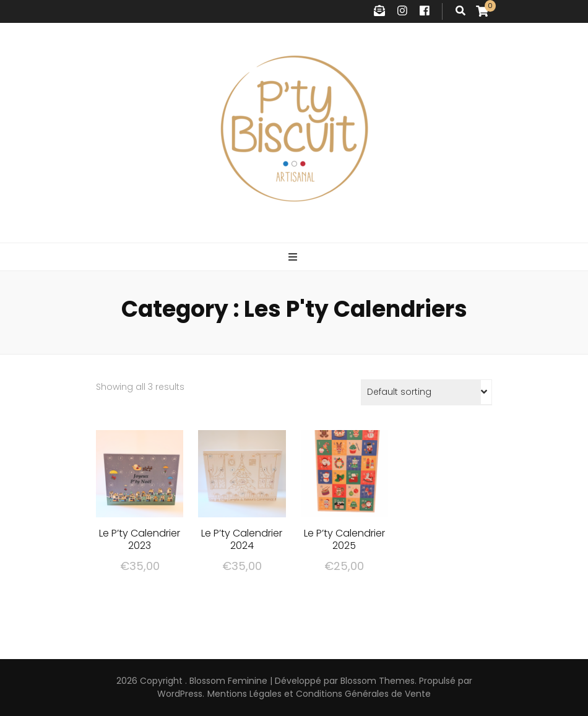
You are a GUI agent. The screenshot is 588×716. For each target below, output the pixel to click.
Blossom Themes (378, 681)
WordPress (180, 694)
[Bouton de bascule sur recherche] (460, 11)
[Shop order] (426, 392)
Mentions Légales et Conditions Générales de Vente (319, 694)
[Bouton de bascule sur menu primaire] (294, 258)
